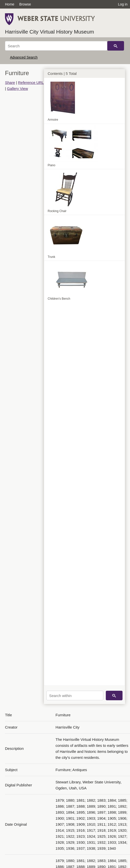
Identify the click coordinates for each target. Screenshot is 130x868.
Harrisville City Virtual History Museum (50, 32)
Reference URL (31, 82)
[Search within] (75, 696)
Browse (25, 4)
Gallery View (17, 89)
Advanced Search (24, 57)
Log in (123, 4)
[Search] (56, 46)
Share (10, 82)
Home (10, 4)
